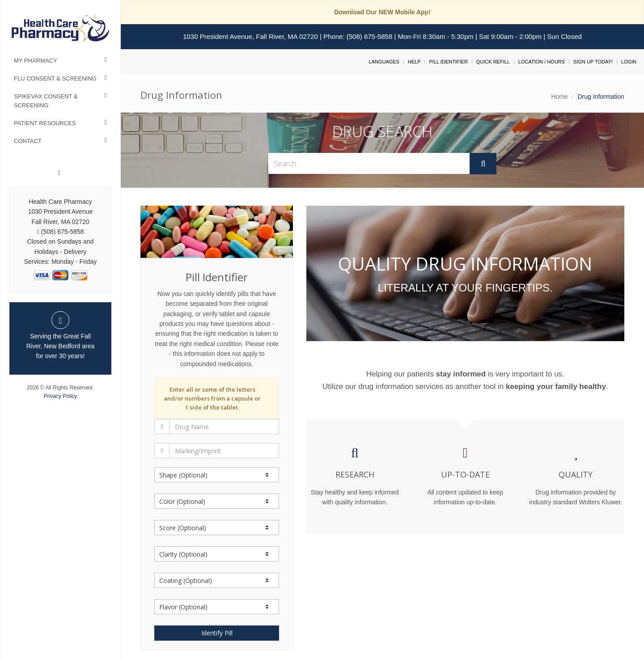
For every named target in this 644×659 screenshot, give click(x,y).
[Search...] (369, 163)
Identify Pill (217, 633)
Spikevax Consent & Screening (46, 101)
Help (414, 62)
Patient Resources (45, 123)
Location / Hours (542, 62)
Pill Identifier (448, 62)
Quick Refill (493, 62)
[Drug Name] (224, 427)
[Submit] (483, 164)
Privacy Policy (61, 396)
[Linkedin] (59, 173)
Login (629, 62)
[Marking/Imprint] (224, 451)
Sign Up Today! (593, 62)
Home (559, 97)
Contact (28, 141)
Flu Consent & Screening (55, 78)
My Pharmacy (36, 61)
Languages (384, 62)
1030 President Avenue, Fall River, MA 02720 (250, 36)
